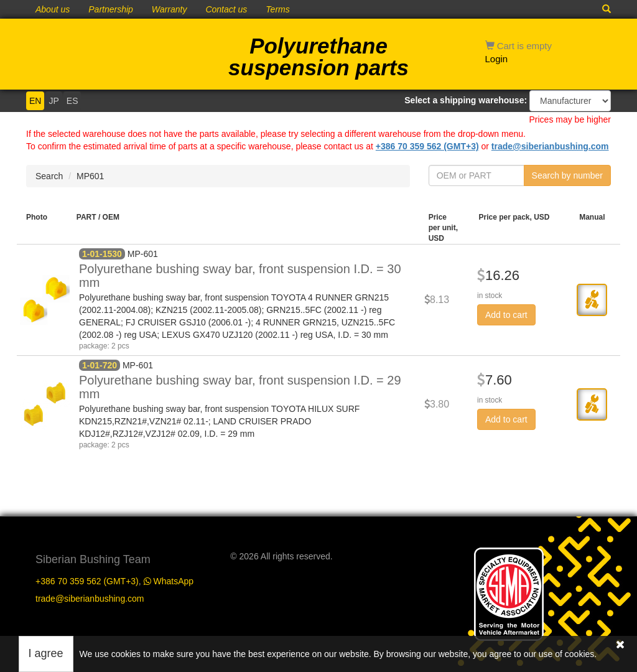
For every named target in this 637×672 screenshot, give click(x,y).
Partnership (111, 9)
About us (53, 9)
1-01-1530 (102, 254)
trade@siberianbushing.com (550, 146)
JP (53, 101)
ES (72, 101)
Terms (277, 9)
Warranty (170, 9)
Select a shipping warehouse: (466, 100)
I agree (46, 653)
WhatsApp (169, 581)
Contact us (226, 9)
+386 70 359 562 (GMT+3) (427, 146)
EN (35, 101)
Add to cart (506, 315)
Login (497, 59)
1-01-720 (100, 365)
